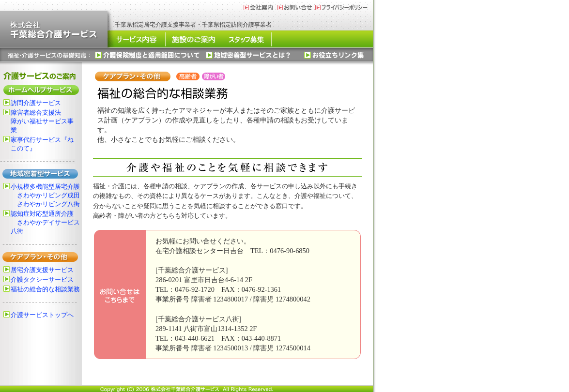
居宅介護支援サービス (42, 270)
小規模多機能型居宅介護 (45, 187)
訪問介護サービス (36, 103)
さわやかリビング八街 (48, 204)
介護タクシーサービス (42, 280)
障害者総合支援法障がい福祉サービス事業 (42, 121)
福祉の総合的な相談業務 (45, 289)
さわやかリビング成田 (48, 196)
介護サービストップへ (42, 315)
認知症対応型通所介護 (42, 214)
